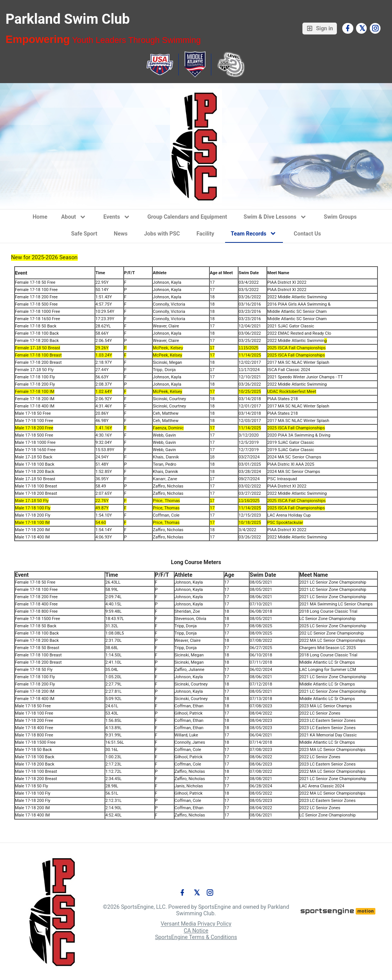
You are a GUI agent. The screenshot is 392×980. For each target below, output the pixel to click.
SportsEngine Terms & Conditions (196, 937)
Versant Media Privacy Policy (196, 924)
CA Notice (196, 931)
